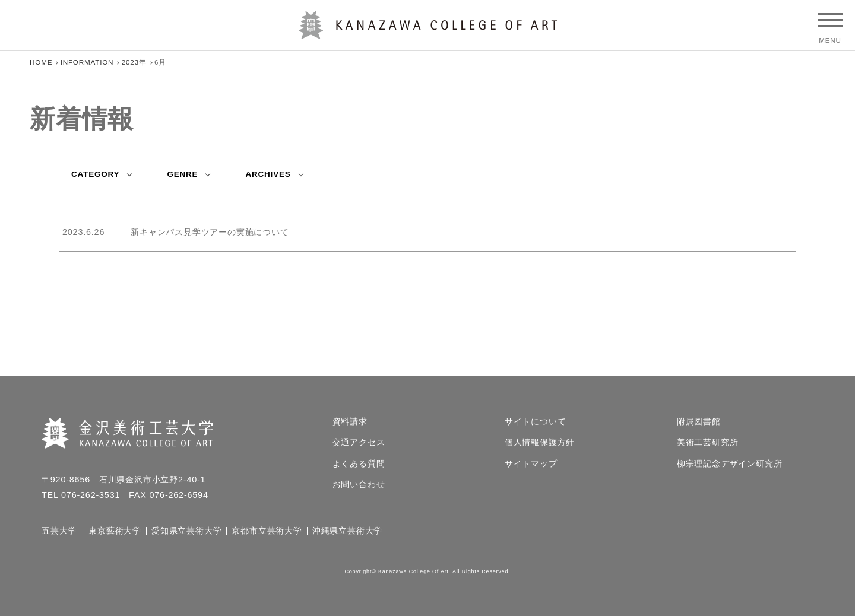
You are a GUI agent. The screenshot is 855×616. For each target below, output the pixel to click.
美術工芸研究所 (708, 443)
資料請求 (350, 422)
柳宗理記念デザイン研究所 (730, 464)
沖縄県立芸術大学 (347, 531)
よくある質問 (359, 464)
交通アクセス (359, 443)
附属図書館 (699, 422)
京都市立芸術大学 (267, 531)
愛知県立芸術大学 (186, 531)
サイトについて (536, 422)
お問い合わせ (359, 485)
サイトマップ (531, 464)
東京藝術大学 (115, 531)
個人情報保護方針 (540, 443)
